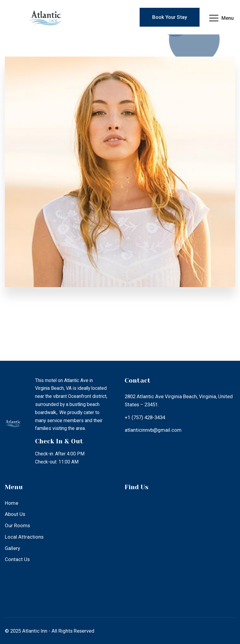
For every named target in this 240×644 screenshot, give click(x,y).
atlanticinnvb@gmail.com (153, 430)
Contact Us (17, 559)
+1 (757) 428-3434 (145, 417)
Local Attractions (24, 537)
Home (12, 503)
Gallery (12, 548)
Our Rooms (17, 525)
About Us (15, 514)
